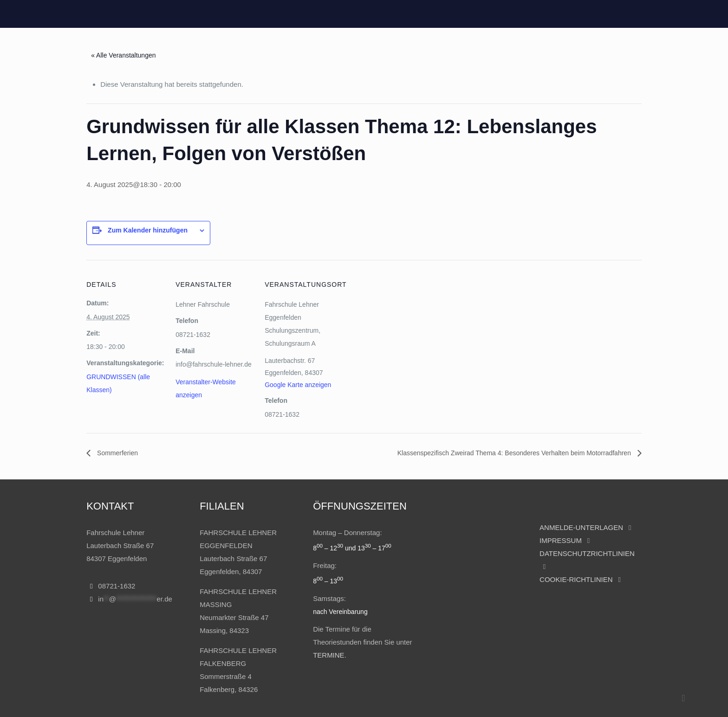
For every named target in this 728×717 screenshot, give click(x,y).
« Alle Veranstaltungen (123, 55)
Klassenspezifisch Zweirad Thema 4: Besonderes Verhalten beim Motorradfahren (515, 453)
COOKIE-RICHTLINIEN (576, 579)
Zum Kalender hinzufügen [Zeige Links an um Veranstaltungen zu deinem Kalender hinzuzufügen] (148, 230)
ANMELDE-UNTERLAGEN (581, 527)
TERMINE (329, 655)
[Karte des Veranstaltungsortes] (403, 356)
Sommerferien (117, 453)
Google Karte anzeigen (298, 385)
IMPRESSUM (562, 540)
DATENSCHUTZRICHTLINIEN (587, 553)
